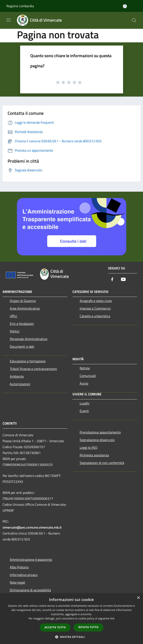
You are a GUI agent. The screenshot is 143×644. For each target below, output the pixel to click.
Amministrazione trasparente (31, 560)
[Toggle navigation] (8, 20)
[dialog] (71, 619)
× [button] (138, 598)
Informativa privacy (24, 575)
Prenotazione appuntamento (100, 432)
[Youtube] (123, 280)
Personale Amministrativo (28, 339)
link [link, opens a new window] (112, 618)
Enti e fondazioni (22, 324)
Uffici (13, 316)
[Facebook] (112, 280)
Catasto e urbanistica (95, 316)
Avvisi (84, 383)
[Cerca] (134, 20)
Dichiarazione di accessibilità (30, 590)
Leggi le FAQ (89, 447)
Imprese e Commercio (95, 308)
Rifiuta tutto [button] (88, 627)
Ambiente (17, 376)
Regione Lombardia (20, 6)
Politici (15, 331)
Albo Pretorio (19, 567)
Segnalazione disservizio (97, 440)
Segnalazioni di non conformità (102, 463)
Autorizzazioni (20, 384)
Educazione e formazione (28, 361)
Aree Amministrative (25, 308)
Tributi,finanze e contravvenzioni (33, 369)
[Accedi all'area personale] (125, 6)
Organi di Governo (23, 301)
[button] (72, 637)
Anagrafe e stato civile (96, 301)
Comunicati (88, 376)
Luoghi (85, 403)
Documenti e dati (22, 346)
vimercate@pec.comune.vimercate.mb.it (32, 527)
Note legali (17, 582)
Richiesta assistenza (94, 455)
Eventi (84, 411)
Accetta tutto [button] (55, 627)
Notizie (85, 368)
